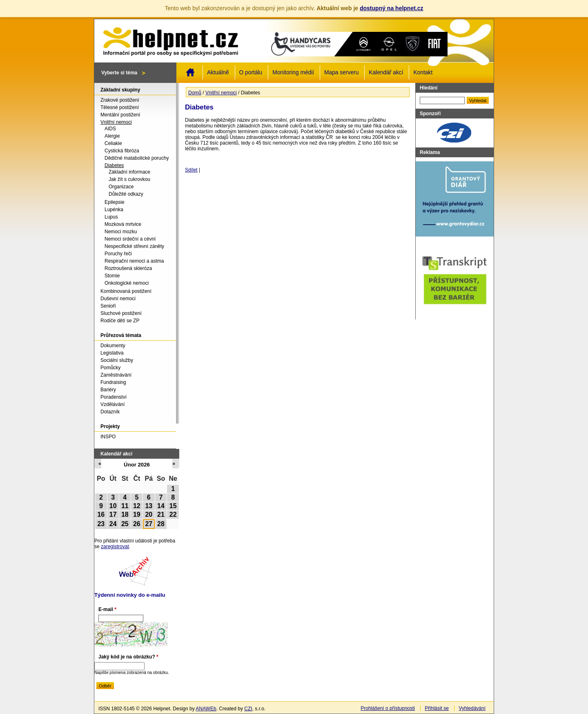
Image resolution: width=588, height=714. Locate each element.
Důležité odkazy (126, 194)
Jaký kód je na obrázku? (128, 657)
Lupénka (114, 210)
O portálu (251, 73)
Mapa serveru (341, 73)
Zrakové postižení (120, 100)
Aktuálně (218, 73)
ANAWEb (206, 709)
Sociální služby (117, 360)
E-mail (107, 609)
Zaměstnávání (116, 375)
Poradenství (114, 397)
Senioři (108, 306)
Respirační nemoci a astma (134, 261)
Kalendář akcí (386, 73)
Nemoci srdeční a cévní (130, 239)
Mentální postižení (120, 115)
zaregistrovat (115, 547)
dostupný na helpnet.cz (392, 8)
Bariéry (108, 390)
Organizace (121, 187)
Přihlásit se (437, 708)
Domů (190, 72)
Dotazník (110, 412)
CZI (248, 709)
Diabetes (114, 165)
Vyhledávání (472, 708)
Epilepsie (115, 202)
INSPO (108, 437)
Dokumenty (113, 346)
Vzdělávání (112, 404)
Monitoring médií (293, 73)
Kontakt (423, 73)
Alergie (112, 136)
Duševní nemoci (118, 299)
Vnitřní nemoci (221, 93)
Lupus (111, 217)
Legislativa (112, 353)
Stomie (112, 276)
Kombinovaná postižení (126, 291)
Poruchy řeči (118, 254)
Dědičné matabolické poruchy (137, 158)
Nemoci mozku (121, 232)
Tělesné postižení (120, 107)
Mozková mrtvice (123, 224)
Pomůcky (110, 368)
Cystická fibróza (122, 151)
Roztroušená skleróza (128, 268)
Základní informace (129, 172)
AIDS (110, 129)
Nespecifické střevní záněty (134, 246)
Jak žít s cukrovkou (129, 179)
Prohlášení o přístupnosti (388, 708)
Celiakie (113, 143)
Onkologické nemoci (127, 283)
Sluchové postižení (121, 313)
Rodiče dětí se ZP (120, 321)
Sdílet (191, 170)
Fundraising (113, 382)
